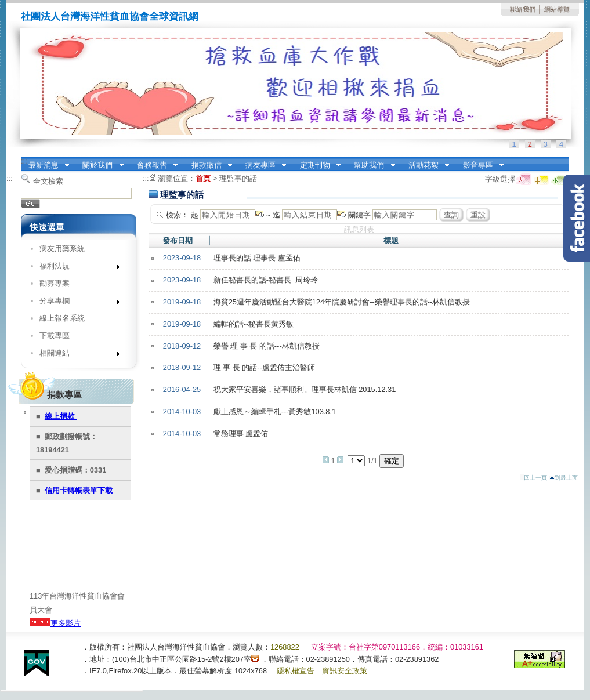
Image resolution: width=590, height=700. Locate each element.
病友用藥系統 (62, 249)
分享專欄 (76, 303)
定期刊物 (317, 165)
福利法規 (76, 268)
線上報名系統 (62, 318)
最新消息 (45, 165)
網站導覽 (557, 9)
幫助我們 (371, 165)
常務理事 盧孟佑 (241, 434)
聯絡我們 (523, 9)
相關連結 (76, 355)
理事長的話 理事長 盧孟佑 (257, 258)
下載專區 (55, 336)
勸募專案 (55, 283)
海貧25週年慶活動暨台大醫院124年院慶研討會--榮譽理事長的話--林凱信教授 (342, 302)
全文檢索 (48, 181)
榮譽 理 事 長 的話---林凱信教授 (267, 346)
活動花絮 (425, 165)
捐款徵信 (208, 165)
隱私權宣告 (296, 671)
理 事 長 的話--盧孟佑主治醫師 (264, 367)
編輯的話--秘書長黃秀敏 (254, 324)
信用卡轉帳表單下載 (79, 490)
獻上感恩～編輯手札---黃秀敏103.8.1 (275, 411)
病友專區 (262, 165)
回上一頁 (534, 478)
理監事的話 (238, 178)
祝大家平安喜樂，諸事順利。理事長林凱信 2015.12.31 (305, 389)
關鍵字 (359, 215)
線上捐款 (61, 416)
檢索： (177, 215)
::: (24, 161)
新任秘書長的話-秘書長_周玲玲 (266, 280)
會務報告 (154, 165)
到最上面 (564, 478)
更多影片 (55, 623)
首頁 (203, 178)
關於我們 (100, 165)
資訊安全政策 (345, 671)
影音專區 (480, 165)
